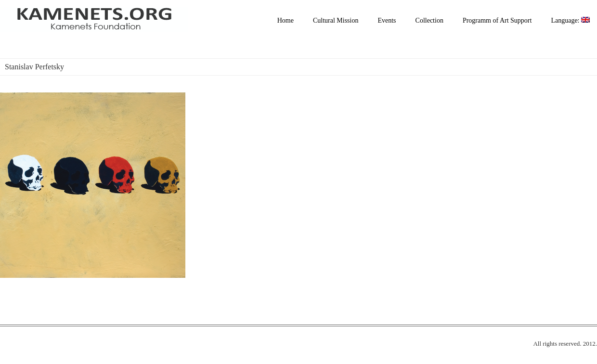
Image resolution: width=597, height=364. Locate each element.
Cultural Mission (336, 20)
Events (387, 20)
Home (286, 20)
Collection (429, 20)
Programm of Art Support (497, 20)
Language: (570, 20)
